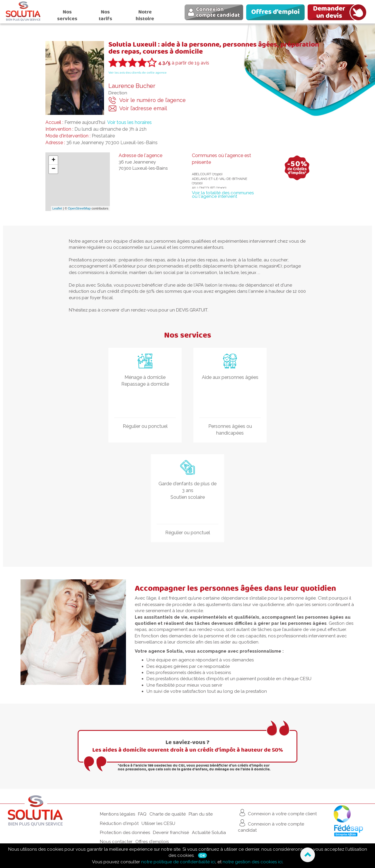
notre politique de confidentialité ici (178, 862)
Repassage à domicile (145, 384)
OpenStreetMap (79, 208)
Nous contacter (116, 842)
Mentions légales (117, 814)
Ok (202, 855)
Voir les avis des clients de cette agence (138, 73)
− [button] (53, 169)
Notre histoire (145, 15)
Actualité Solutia (209, 833)
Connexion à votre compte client (277, 813)
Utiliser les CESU (158, 823)
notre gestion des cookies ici (253, 862)
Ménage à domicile (145, 377)
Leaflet (57, 208)
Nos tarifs (105, 15)
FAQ (142, 814)
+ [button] (53, 160)
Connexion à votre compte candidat (271, 826)
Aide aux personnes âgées (230, 377)
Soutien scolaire (188, 497)
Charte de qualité (168, 814)
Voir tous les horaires (129, 122)
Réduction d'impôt (119, 823)
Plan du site (201, 814)
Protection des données (125, 833)
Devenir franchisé (171, 833)
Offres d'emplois (152, 842)
